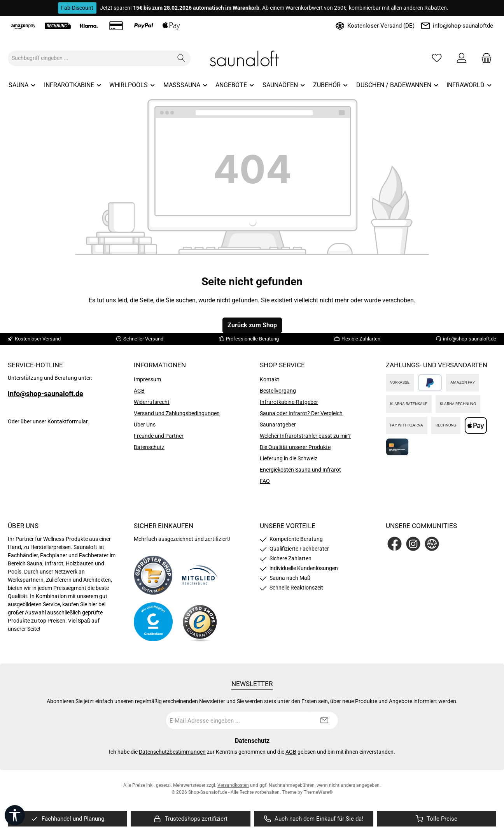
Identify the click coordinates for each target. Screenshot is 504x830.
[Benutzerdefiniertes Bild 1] (153, 575)
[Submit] (324, 720)
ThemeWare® (318, 792)
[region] (67, 819)
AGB (139, 391)
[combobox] (90, 58)
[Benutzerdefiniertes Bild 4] (200, 622)
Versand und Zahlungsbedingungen (177, 413)
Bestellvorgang (278, 391)
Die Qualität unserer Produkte (295, 447)
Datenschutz (149, 447)
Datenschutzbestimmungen (172, 752)
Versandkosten (233, 785)
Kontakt (269, 379)
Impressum (147, 379)
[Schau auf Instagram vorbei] (413, 544)
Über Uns (145, 425)
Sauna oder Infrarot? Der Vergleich (301, 413)
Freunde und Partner (159, 436)
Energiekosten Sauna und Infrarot (300, 470)
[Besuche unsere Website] (432, 544)
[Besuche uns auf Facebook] (395, 544)
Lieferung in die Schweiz (289, 458)
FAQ (265, 481)
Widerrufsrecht (152, 402)
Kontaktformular (67, 421)
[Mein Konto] (462, 58)
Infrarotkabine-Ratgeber (289, 402)
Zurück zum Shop (252, 325)
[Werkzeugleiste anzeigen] (15, 815)
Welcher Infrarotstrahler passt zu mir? (305, 436)
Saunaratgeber (278, 425)
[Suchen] (181, 58)
